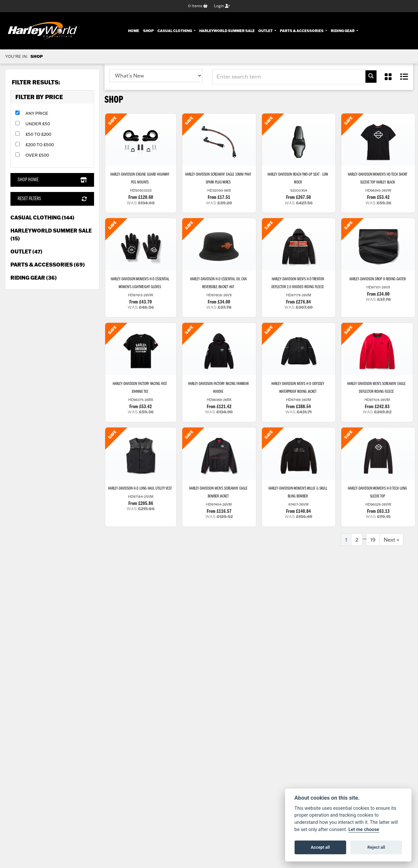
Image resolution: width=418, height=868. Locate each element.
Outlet (266, 30)
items (198, 6)
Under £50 (38, 124)
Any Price (37, 113)
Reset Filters (52, 199)
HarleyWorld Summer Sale (227, 30)
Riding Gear (343, 30)
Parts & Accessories (302, 30)
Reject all (376, 847)
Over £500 (37, 155)
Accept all (320, 847)
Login (222, 6)
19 (373, 545)
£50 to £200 (38, 134)
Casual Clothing (175, 30)
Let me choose (364, 830)
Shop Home (52, 180)
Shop (148, 30)
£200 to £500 (40, 145)
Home (134, 30)
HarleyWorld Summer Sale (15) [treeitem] (51, 235)
